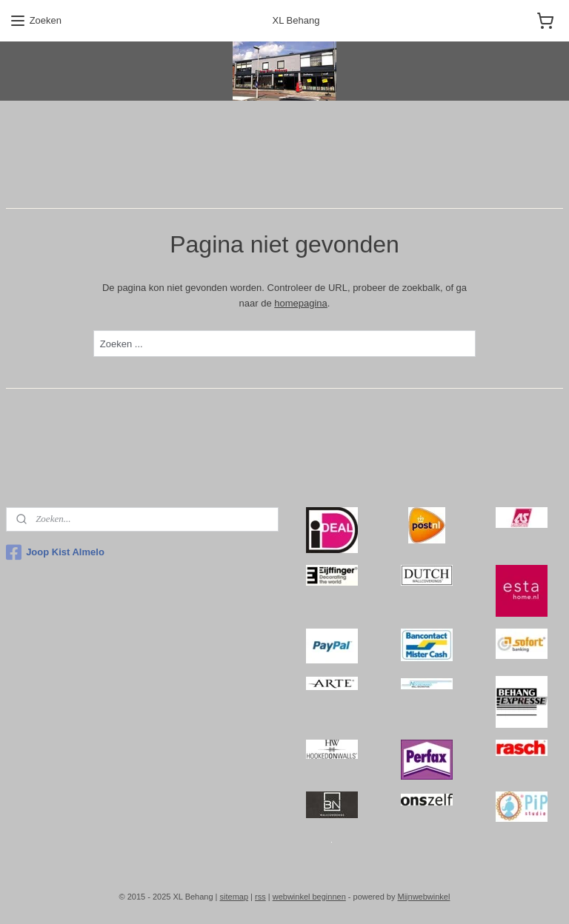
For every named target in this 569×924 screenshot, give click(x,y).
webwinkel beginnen (309, 897)
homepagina (301, 302)
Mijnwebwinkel (423, 897)
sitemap (234, 897)
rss (260, 897)
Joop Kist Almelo (55, 552)
